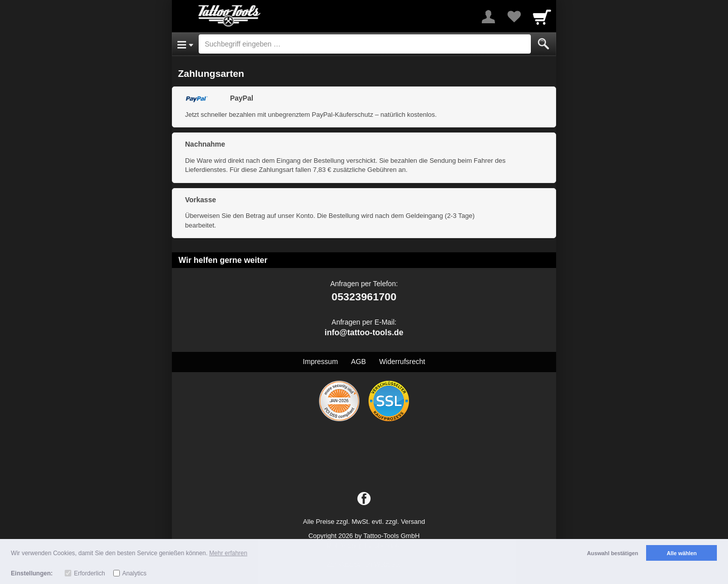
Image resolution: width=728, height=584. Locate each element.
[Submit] (543, 44)
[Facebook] (364, 499)
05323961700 (364, 297)
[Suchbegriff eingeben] (365, 44)
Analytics (134, 573)
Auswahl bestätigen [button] (612, 553)
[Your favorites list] (514, 17)
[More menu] (488, 17)
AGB (358, 362)
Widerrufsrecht (402, 362)
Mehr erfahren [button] (228, 553)
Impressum (320, 362)
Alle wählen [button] (682, 553)
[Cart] (542, 17)
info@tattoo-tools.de (364, 332)
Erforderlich (89, 573)
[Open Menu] (185, 44)
